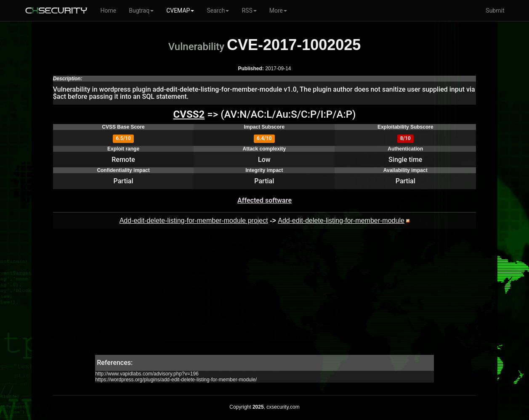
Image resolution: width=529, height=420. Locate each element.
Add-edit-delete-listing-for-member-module (341, 221)
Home (109, 11)
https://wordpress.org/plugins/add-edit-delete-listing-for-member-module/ (176, 380)
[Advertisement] (264, 296)
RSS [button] (249, 11)
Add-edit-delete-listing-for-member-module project (194, 221)
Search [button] (218, 11)
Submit (495, 11)
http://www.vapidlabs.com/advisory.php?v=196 (147, 374)
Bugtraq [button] (141, 11)
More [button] (278, 11)
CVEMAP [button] (180, 11)
